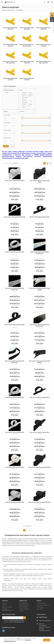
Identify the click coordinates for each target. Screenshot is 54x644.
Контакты (5, 603)
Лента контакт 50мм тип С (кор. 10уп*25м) (43, 62)
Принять (47, 640)
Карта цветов (40, 609)
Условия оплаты (24, 603)
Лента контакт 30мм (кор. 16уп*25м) (10, 45)
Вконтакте (4, 631)
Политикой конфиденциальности (17, 620)
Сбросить (12, 146)
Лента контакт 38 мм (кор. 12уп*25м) (43, 45)
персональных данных (19, 622)
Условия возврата (24, 609)
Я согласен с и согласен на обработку (14, 621)
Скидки (21, 611)
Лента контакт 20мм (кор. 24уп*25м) (27, 28)
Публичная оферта (7, 607)
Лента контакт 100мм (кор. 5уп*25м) (27, 79)
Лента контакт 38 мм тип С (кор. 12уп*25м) (10, 62)
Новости (4, 605)
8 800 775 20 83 (43, 617)
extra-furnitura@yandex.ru (45, 621)
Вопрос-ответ (40, 607)
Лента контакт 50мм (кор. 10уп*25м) (27, 62)
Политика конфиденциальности (8, 610)
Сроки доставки (23, 607)
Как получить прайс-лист (43, 605)
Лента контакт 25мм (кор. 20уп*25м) (43, 28)
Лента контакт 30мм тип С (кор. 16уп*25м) (27, 45)
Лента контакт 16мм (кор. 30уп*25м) (10, 28)
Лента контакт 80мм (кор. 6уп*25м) (10, 79)
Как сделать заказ (41, 603)
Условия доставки (24, 605)
